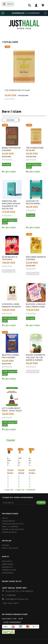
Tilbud (11, 440)
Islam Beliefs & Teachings (10, 258)
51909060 (11, 595)
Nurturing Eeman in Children (36, 258)
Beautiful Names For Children (10, 356)
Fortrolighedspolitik (13, 524)
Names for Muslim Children (11, 149)
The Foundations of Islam (17, 90)
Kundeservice (9, 521)
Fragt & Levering (10, 527)
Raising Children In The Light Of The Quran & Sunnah (36, 357)
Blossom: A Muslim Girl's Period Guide (36, 305)
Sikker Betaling (10, 532)
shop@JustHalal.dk (17, 599)
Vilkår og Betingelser (13, 529)
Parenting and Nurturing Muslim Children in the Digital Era (11, 205)
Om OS (5, 518)
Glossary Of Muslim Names (33, 202)
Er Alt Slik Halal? (10, 548)
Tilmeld (41, 503)
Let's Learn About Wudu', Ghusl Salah (12, 409)
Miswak (6, 545)
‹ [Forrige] (3, 13)
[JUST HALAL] (24, 24)
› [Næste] (46, 13)
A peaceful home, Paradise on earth (11, 305)
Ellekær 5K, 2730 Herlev (19, 591)
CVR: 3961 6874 (11, 603)
